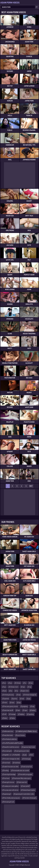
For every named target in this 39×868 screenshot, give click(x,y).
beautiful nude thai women (11, 747)
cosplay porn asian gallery (11, 786)
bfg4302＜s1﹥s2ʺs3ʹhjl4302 (12, 755)
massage (13, 714)
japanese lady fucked (29, 747)
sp (17, 691)
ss (25, 683)
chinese (18, 683)
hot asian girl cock (9, 802)
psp (20, 702)
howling (6, 770)
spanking (31, 714)
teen (19, 710)
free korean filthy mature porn (22, 778)
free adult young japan (26, 774)
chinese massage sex (31, 695)
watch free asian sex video (11, 767)
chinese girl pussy (9, 695)
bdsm (6, 718)
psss (5, 691)
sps (5, 687)
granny (15, 699)
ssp (30, 687)
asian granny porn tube (23, 751)
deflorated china (9, 731)
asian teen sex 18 (9, 710)
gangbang (25, 706)
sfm (32, 755)
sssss (13, 702)
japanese (6, 699)
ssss (32, 683)
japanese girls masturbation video (25, 794)
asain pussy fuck (27, 767)
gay (29, 699)
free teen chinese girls (30, 798)
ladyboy (22, 714)
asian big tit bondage (10, 774)
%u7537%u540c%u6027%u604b (13, 743)
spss (24, 687)
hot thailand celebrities (10, 739)
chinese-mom (14, 687)
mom (6, 702)
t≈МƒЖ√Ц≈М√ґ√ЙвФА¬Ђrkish (27, 731)
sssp (33, 706)
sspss (26, 710)
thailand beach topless (29, 790)
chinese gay (27, 759)
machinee (17, 763)
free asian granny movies (11, 706)
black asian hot (23, 782)
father (13, 718)
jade (25, 755)
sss (5, 683)
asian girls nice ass (9, 782)
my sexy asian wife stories (11, 790)
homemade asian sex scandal (21, 770)
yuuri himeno (21, 735)
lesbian (34, 710)
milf (5, 714)
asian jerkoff (26, 786)
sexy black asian (8, 735)
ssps (19, 695)
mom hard (7, 763)
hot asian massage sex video (12, 759)
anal (23, 699)
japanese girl (7, 794)
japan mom (25, 691)
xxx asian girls (8, 751)
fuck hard (7, 778)
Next (31, 486)
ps (11, 691)
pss (11, 683)
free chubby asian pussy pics (12, 798)
